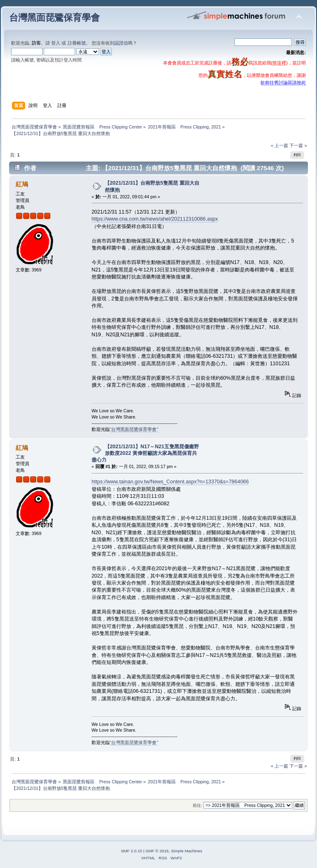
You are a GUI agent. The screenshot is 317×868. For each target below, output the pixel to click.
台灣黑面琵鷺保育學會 (54, 18)
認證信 (121, 43)
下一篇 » (298, 145)
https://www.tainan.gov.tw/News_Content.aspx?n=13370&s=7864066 (170, 482)
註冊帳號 (77, 43)
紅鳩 (22, 184)
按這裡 (279, 63)
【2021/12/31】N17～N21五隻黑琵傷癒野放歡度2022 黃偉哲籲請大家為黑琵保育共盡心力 (145, 453)
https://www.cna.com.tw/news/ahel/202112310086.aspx (155, 219)
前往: (198, 805)
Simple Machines (187, 851)
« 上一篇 (279, 145)
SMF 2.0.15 (132, 851)
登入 (56, 43)
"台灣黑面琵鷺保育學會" (134, 429)
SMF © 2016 (157, 851)
